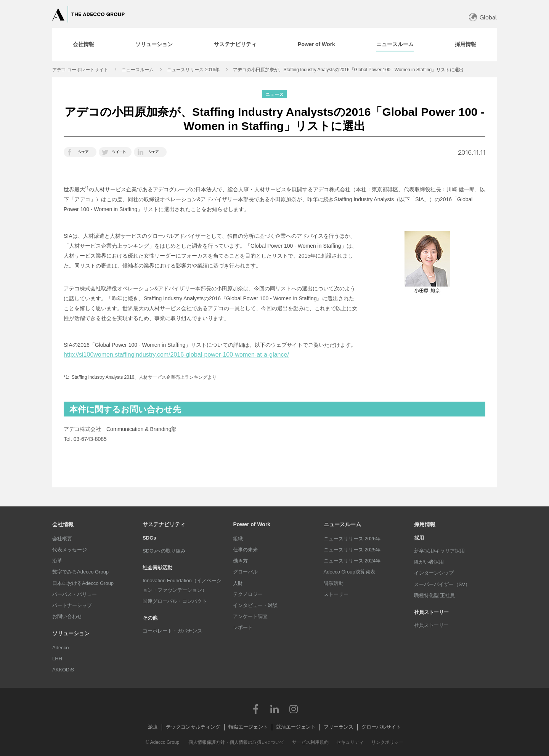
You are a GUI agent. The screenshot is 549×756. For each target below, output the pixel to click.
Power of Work (252, 524)
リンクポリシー (387, 742)
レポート (243, 627)
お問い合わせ (67, 616)
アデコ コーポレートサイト (80, 70)
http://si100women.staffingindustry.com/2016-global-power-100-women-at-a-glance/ (176, 355)
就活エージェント (296, 727)
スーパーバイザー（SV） (442, 584)
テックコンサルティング (193, 727)
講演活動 (334, 583)
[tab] (83, 45)
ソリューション (71, 633)
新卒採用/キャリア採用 (440, 551)
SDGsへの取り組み (164, 551)
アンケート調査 (250, 616)
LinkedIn (274, 709)
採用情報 (425, 524)
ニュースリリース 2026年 (352, 539)
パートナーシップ (72, 605)
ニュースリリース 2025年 (352, 550)
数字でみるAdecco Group (80, 572)
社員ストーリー (431, 625)
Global (488, 17)
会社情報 (63, 524)
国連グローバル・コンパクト (175, 601)
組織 (238, 539)
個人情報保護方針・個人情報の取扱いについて (236, 742)
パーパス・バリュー (75, 594)
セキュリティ (350, 742)
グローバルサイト (381, 727)
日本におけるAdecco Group (83, 583)
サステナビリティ (164, 524)
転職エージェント (248, 727)
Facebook (255, 709)
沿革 (57, 561)
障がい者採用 (429, 562)
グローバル (245, 572)
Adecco (60, 648)
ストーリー (336, 594)
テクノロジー (248, 594)
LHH (57, 659)
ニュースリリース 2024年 (352, 561)
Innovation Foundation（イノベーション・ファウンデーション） (182, 585)
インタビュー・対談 (255, 605)
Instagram (294, 709)
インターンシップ (434, 573)
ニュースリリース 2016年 (193, 70)
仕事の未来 (245, 550)
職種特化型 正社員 (435, 595)
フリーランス (339, 727)
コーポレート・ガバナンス (172, 631)
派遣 (153, 727)
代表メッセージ (70, 550)
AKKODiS (63, 670)
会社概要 (62, 539)
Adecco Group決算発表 (349, 572)
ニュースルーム (138, 70)
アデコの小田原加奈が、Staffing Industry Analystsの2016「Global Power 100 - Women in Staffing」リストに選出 (348, 70)
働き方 (240, 561)
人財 (238, 583)
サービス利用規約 (310, 742)
